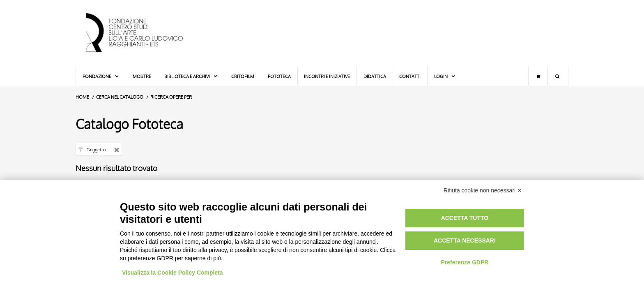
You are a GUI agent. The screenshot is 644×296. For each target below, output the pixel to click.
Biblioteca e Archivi (191, 76)
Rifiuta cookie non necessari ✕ (483, 190)
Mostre (142, 76)
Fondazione (101, 76)
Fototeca (279, 76)
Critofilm (243, 76)
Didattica (375, 76)
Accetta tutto (465, 218)
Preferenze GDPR (465, 262)
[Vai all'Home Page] (141, 33)
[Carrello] (538, 76)
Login (445, 76)
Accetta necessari (465, 240)
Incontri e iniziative (327, 76)
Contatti (410, 76)
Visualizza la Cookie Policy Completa (172, 273)
